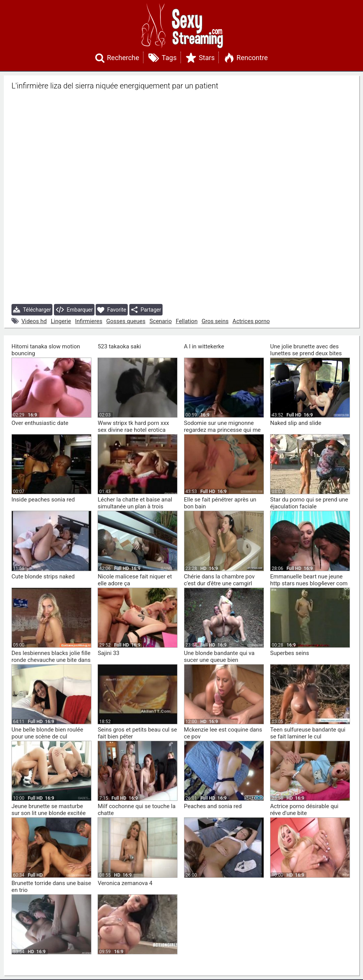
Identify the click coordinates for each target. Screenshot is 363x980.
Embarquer (74, 310)
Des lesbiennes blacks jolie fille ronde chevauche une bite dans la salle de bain (51, 660)
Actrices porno (251, 321)
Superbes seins (290, 653)
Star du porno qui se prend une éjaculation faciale (309, 503)
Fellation (187, 321)
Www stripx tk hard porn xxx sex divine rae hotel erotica (133, 426)
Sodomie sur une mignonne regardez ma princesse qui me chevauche (222, 430)
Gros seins (215, 321)
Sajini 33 (108, 653)
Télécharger (32, 310)
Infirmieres (89, 321)
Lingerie (61, 321)
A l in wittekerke (204, 346)
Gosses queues (126, 321)
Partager (146, 310)
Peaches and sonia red (213, 806)
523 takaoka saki (119, 346)
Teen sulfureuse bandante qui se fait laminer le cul (308, 733)
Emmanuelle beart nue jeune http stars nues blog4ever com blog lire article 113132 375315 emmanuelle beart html (310, 587)
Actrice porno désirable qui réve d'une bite (304, 810)
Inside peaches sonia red (43, 500)
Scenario (161, 321)
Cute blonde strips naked (43, 577)
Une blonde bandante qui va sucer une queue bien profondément (219, 660)
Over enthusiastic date (40, 423)
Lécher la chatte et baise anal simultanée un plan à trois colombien (135, 506)
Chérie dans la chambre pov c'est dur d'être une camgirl (219, 580)
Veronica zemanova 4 (125, 883)
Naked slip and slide (296, 423)
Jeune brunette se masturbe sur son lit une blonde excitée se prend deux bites (49, 813)
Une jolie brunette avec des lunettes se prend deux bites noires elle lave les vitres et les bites (308, 357)
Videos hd (34, 321)
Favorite (112, 310)
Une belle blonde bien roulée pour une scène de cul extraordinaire (47, 737)
